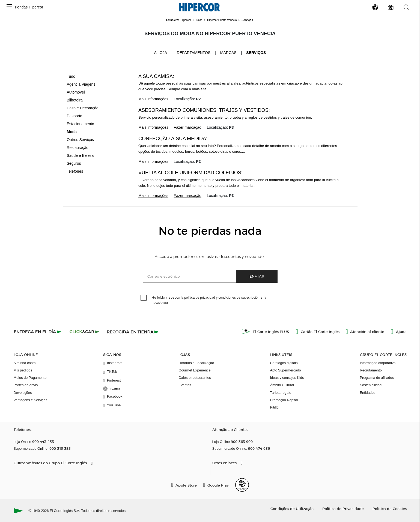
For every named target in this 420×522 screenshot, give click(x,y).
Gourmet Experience (194, 370)
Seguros (74, 163)
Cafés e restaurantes (195, 378)
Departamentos (194, 53)
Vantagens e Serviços (31, 400)
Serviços (256, 53)
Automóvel (76, 92)
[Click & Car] (85, 332)
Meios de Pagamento (30, 378)
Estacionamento (81, 124)
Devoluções (23, 393)
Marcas (228, 53)
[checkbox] (144, 298)
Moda (72, 132)
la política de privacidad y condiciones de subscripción (220, 298)
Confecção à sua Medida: (173, 139)
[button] (9, 7)
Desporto (75, 116)
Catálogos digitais (284, 363)
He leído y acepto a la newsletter (209, 300)
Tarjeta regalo (281, 393)
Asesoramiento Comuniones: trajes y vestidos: (204, 110)
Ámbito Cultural (282, 385)
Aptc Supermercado (286, 370)
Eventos (185, 385)
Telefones (75, 171)
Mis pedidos (23, 370)
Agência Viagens (81, 84)
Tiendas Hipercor (29, 7)
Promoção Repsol (284, 400)
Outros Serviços (81, 140)
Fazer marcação (188, 127)
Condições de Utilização (292, 508)
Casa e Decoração (83, 108)
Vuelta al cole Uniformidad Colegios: (190, 173)
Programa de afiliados (377, 378)
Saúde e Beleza (80, 155)
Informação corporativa (378, 363)
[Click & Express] (38, 332)
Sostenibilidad (371, 385)
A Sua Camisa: (156, 76)
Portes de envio (26, 385)
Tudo (71, 76)
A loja (161, 52)
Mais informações (153, 99)
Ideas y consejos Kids (287, 378)
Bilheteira (75, 100)
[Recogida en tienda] (133, 332)
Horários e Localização (196, 363)
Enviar (257, 276)
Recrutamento (371, 370)
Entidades (368, 393)
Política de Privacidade (343, 508)
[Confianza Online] (242, 485)
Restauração (78, 148)
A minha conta (25, 363)
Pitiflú (274, 407)
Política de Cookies (390, 508)
